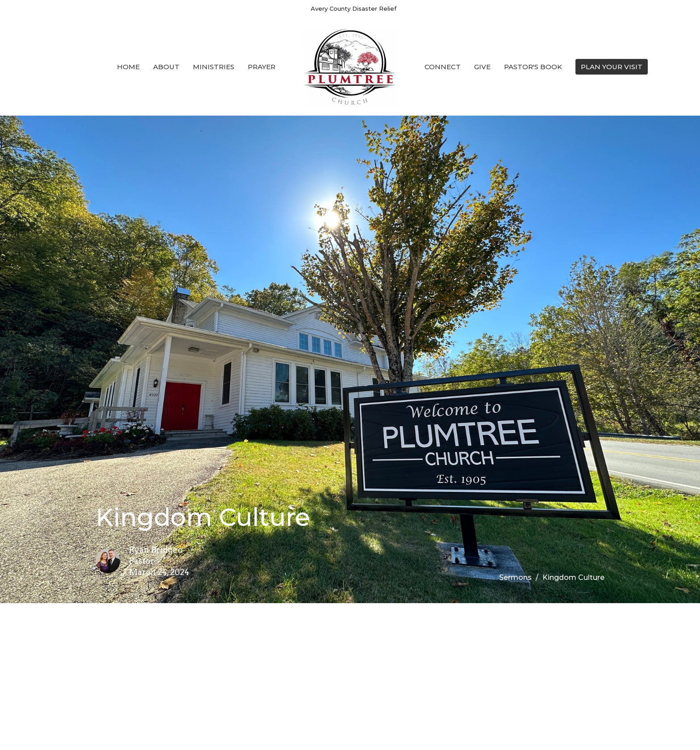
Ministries (214, 67)
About (166, 67)
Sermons (515, 577)
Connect (443, 67)
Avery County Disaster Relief (354, 8)
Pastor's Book (533, 67)
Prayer (262, 67)
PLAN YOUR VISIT (612, 67)
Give (482, 67)
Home (128, 67)
